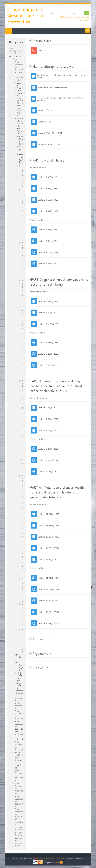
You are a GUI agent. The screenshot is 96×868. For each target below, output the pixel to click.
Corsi (15, 59)
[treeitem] (17, 447)
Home (12, 48)
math (8, 31)
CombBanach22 (21, 140)
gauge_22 (21, 149)
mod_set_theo (21, 158)
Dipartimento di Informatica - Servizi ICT (49, 859)
